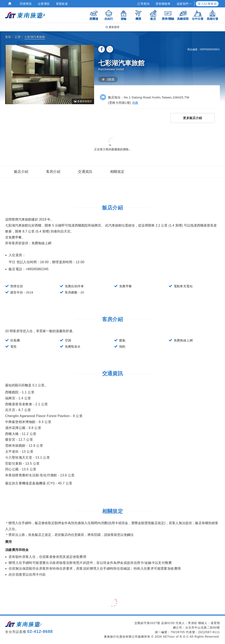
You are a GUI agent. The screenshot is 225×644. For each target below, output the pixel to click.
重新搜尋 (113, 27)
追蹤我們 (184, 4)
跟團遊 (94, 15)
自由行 (109, 15)
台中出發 (198, 15)
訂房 (18, 37)
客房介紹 (53, 172)
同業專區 (26, 4)
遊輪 (124, 15)
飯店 (153, 15)
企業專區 (44, 4)
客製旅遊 (62, 4)
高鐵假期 (183, 15)
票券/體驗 (168, 15)
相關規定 (117, 172)
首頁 (8, 37)
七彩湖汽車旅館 (35, 37)
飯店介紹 (21, 172)
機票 (138, 15)
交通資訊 (85, 172)
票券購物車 (163, 4)
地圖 (135, 103)
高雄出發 (212, 15)
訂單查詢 (143, 4)
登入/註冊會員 (207, 4)
